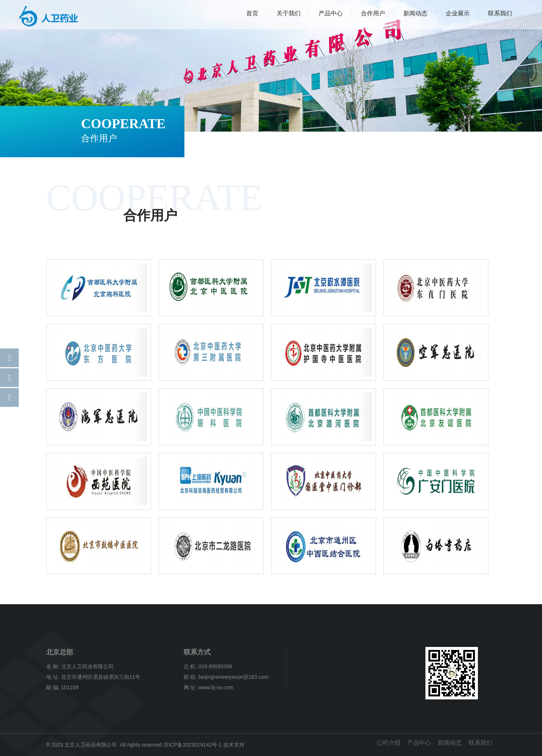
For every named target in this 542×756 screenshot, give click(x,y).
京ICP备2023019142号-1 (193, 745)
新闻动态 (415, 13)
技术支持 (234, 745)
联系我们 (500, 13)
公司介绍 (387, 743)
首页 (252, 13)
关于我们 (289, 13)
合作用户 (373, 13)
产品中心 (331, 13)
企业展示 (458, 13)
